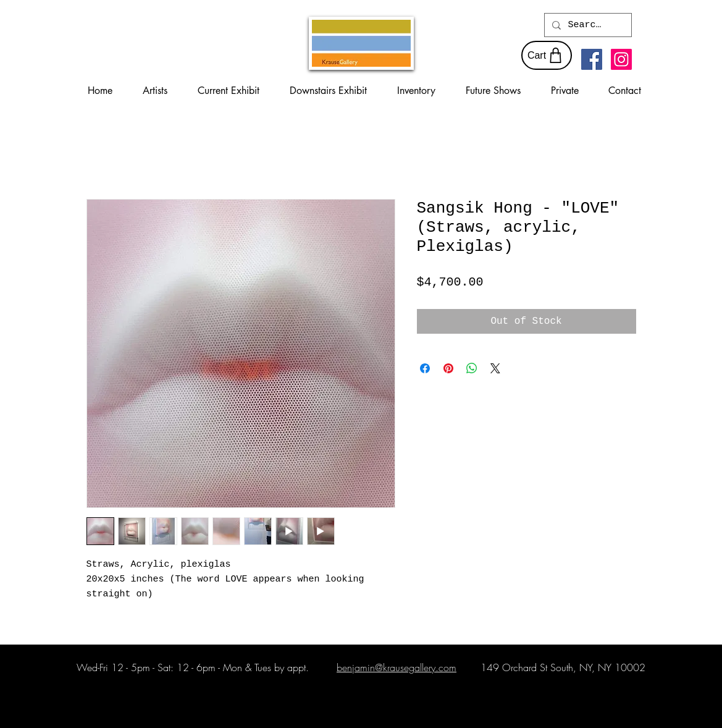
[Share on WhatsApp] (472, 368)
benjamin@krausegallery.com (397, 667)
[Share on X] (495, 368)
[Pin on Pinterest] (448, 368)
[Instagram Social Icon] (621, 59)
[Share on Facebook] (425, 368)
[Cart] (547, 55)
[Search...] (587, 25)
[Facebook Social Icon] (592, 59)
